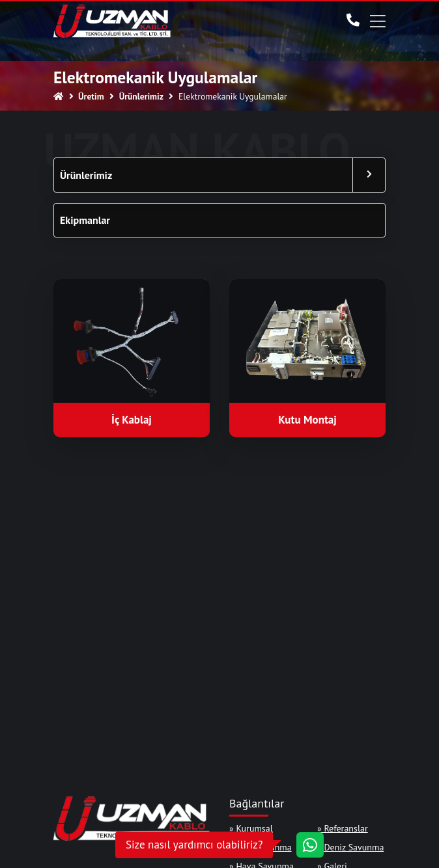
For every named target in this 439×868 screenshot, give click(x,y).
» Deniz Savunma (350, 847)
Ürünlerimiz (86, 175)
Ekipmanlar (85, 220)
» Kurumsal (251, 828)
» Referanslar (343, 828)
